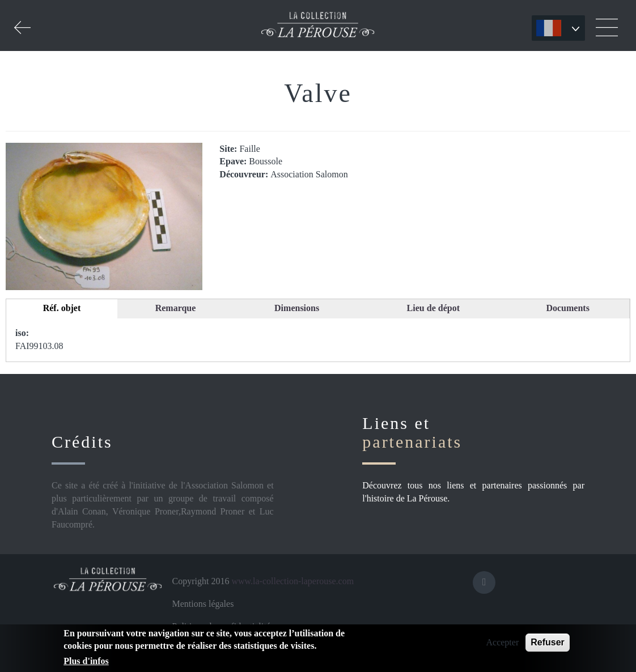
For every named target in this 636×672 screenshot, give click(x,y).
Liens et (412, 432)
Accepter (502, 642)
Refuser (548, 642)
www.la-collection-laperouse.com (292, 581)
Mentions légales (203, 604)
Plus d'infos (86, 661)
